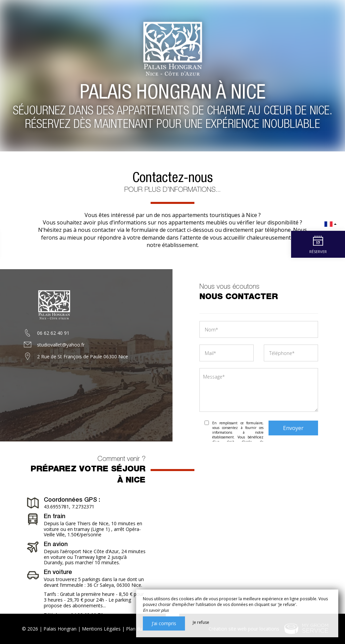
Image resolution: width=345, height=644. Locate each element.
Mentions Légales (101, 629)
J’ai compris (164, 623)
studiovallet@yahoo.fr (61, 345)
